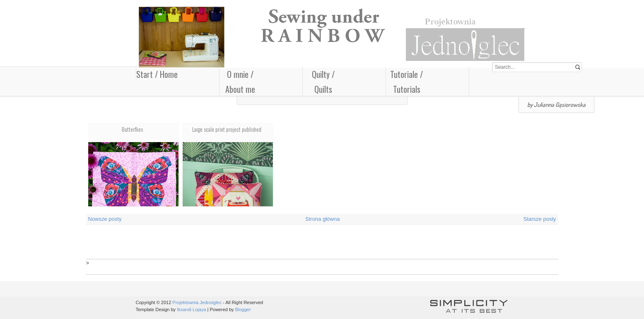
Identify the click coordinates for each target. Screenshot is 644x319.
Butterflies (132, 129)
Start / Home (157, 74)
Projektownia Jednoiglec (197, 302)
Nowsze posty (105, 219)
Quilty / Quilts (323, 82)
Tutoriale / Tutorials (406, 82)
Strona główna (322, 219)
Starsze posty (540, 219)
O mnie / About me (240, 82)
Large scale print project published (227, 129)
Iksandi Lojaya (191, 309)
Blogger (243, 309)
